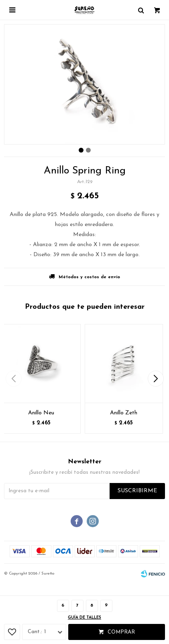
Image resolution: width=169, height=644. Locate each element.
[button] (156, 379)
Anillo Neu (41, 413)
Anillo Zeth (124, 413)
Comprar (121, 632)
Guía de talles (84, 618)
